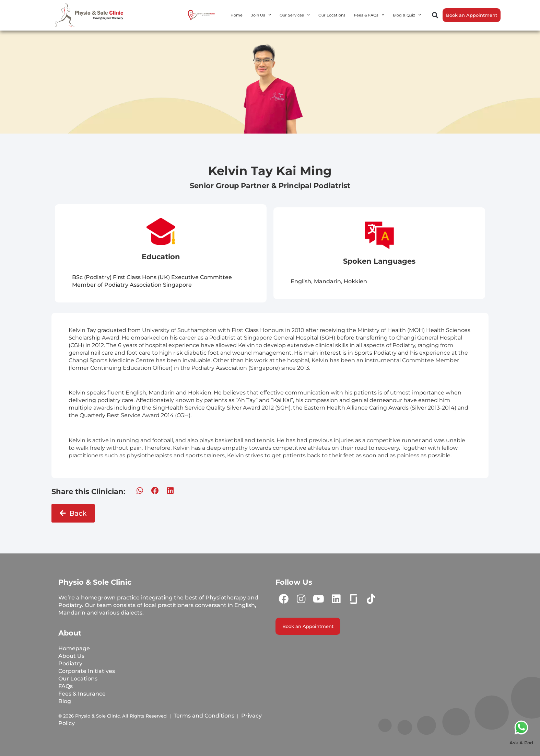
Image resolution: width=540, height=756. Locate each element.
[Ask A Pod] (521, 727)
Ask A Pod (521, 743)
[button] (435, 15)
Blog (65, 701)
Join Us (261, 15)
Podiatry (70, 663)
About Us (71, 656)
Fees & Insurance (82, 694)
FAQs (66, 686)
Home (237, 15)
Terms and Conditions (204, 716)
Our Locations (332, 15)
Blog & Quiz (407, 15)
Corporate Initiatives (87, 671)
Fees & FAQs (369, 15)
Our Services (295, 15)
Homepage (74, 648)
